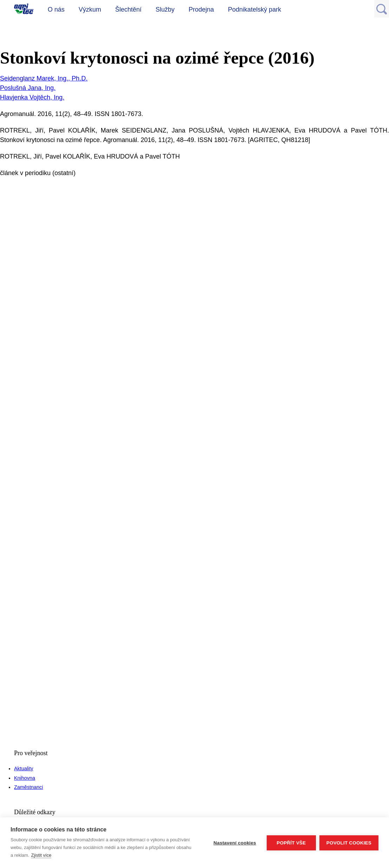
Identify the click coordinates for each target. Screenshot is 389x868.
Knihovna (25, 778)
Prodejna (201, 9)
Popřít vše (291, 843)
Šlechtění (128, 9)
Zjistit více (41, 855)
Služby (165, 9)
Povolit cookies (349, 843)
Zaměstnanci (28, 787)
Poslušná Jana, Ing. (28, 88)
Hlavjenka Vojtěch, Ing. (32, 97)
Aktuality (24, 769)
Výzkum (90, 9)
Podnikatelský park (255, 9)
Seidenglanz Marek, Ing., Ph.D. (44, 78)
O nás (56, 9)
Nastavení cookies (235, 843)
